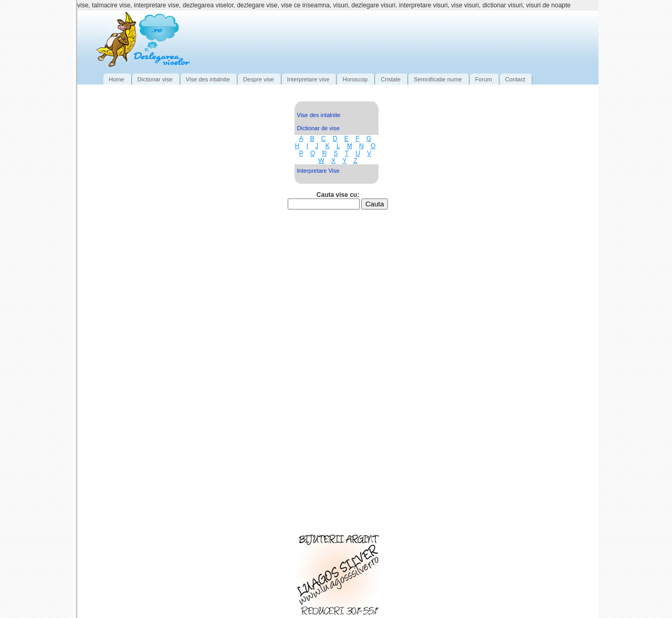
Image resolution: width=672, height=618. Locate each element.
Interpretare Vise (318, 171)
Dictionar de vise (318, 128)
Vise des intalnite (319, 115)
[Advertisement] (403, 39)
